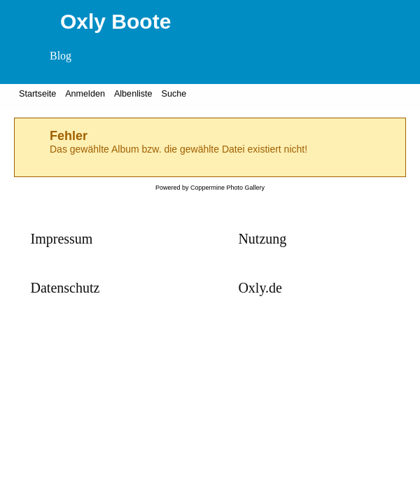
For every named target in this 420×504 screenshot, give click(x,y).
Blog (61, 56)
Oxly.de (260, 288)
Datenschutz (65, 288)
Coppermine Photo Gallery (227, 188)
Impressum (62, 239)
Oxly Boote (115, 21)
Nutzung (262, 239)
